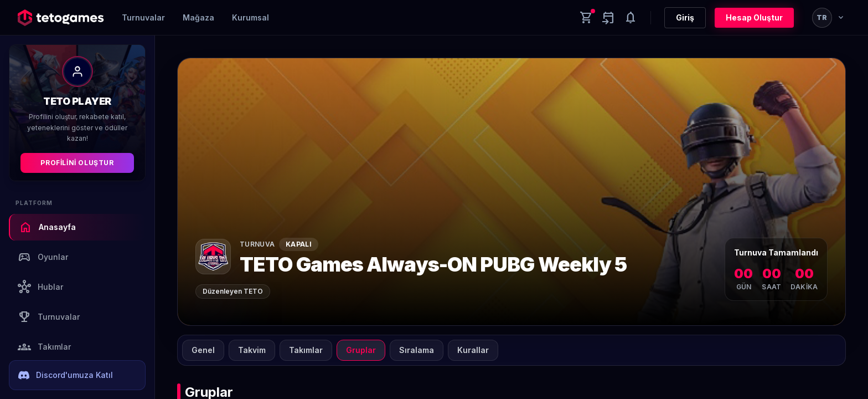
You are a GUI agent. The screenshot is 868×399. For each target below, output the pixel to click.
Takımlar (44, 347)
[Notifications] (631, 18)
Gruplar (361, 350)
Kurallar (473, 350)
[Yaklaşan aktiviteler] (608, 18)
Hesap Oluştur (754, 17)
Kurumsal (250, 17)
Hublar (40, 287)
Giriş (685, 17)
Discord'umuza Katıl (66, 375)
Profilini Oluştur (77, 163)
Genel (203, 350)
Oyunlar (43, 257)
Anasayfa (47, 227)
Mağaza (198, 17)
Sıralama (417, 350)
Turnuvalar (143, 17)
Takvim (252, 350)
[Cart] (586, 18)
